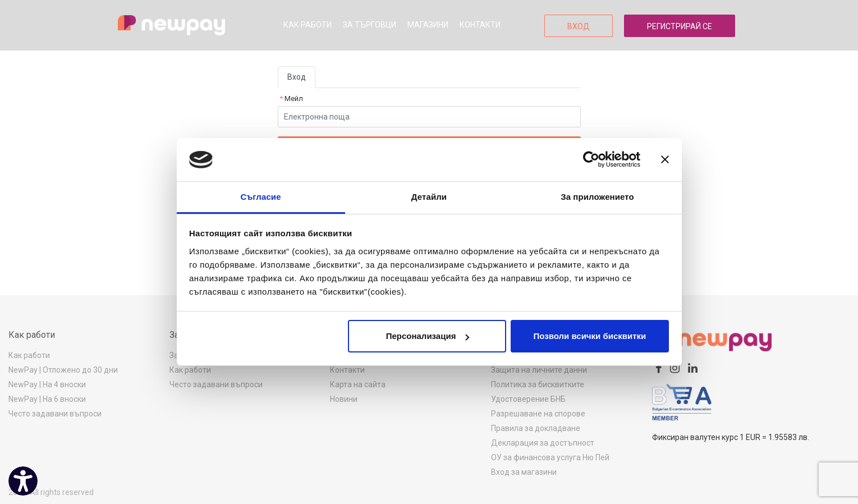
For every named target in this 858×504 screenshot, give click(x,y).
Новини (344, 399)
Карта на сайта (358, 384)
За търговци (370, 25)
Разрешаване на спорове (538, 414)
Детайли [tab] (429, 197)
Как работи (308, 25)
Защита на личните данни (539, 370)
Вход (579, 26)
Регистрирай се (680, 26)
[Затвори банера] (665, 159)
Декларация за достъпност (543, 443)
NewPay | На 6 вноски (47, 399)
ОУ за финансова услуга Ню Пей (550, 457)
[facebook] (659, 368)
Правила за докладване (536, 428)
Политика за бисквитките (538, 384)
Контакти (480, 25)
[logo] (171, 25)
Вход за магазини (524, 472)
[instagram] (675, 368)
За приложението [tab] (597, 197)
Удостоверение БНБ (528, 399)
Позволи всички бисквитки (590, 336)
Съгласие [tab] (260, 197)
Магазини (428, 25)
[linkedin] (693, 368)
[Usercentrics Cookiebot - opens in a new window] (591, 159)
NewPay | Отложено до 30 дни (63, 370)
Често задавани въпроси (55, 414)
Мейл (293, 98)
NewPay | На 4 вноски (47, 384)
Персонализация (428, 336)
